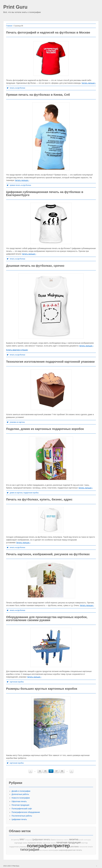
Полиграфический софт (22, 809)
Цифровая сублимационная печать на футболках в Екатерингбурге (45, 193)
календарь (88, 840)
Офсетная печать (19, 801)
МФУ (22, 839)
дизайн (81, 840)
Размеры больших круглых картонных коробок (42, 689)
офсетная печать (49, 843)
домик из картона (16, 493)
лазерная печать (35, 843)
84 (40, 771)
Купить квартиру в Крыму (17, 350)
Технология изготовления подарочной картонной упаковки (50, 362)
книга (25, 843)
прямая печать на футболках (20, 185)
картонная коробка (17, 682)
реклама (74, 846)
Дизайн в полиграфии (21, 791)
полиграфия (39, 846)
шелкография (54, 850)
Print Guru (15, 7)
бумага (53, 840)
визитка (74, 839)
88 (62, 771)
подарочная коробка (31, 493)
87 (57, 771)
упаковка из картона (17, 422)
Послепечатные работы (22, 816)
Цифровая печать (19, 819)
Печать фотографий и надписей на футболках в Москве (48, 32)
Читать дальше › (89, 83)
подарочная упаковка (18, 847)
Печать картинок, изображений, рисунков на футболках (48, 554)
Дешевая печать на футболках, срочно (35, 266)
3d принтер (15, 840)
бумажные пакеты (62, 840)
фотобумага (44, 850)
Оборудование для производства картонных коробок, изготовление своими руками (47, 619)
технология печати (86, 847)
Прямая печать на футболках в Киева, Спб (38, 95)
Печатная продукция (20, 805)
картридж (18, 843)
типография (30, 850)
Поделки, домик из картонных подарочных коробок (45, 429)
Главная (9, 26)
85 (45, 771)
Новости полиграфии (21, 798)
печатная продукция (68, 843)
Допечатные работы (20, 794)
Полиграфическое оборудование (26, 812)
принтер (61, 846)
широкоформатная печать (70, 850)
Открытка (28, 840)
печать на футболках (17, 88)
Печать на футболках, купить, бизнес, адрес (39, 499)
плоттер (84, 843)
